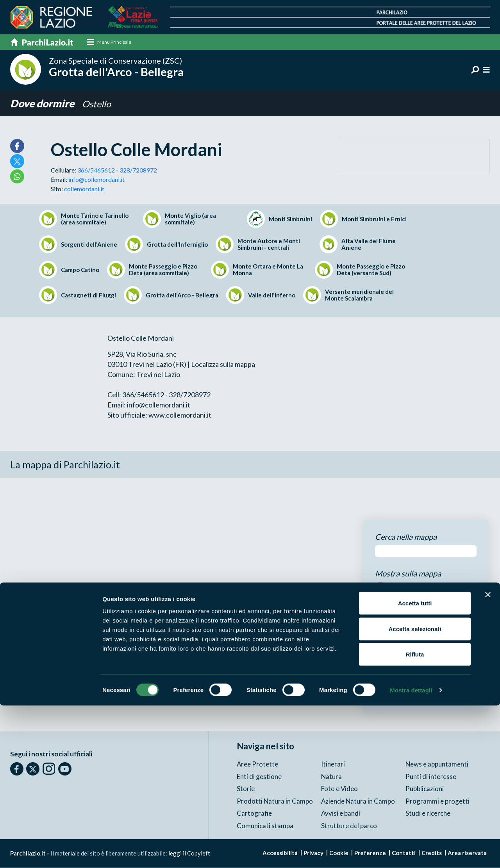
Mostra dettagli (411, 853)
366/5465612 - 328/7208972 (117, 170)
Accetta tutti (415, 766)
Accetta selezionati (415, 791)
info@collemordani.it (96, 180)
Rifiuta (415, 817)
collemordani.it (84, 189)
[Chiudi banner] (488, 757)
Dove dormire (44, 104)
